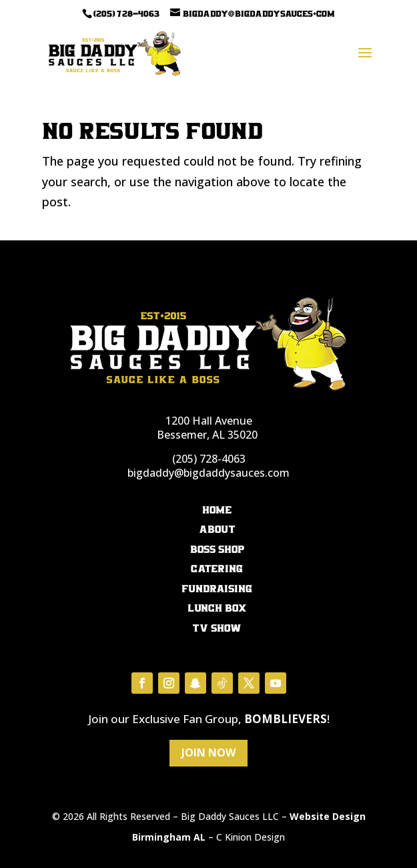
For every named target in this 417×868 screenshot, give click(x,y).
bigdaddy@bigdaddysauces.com (208, 473)
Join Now (208, 752)
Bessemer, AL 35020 (207, 435)
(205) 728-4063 (209, 459)
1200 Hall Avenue (209, 421)
